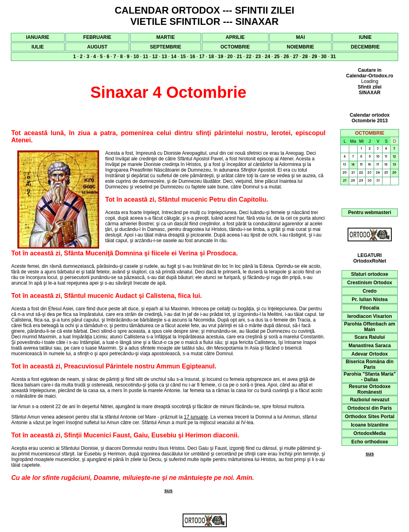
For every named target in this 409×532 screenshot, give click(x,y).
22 (249, 57)
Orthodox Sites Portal (369, 417)
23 (258, 57)
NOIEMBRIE (301, 47)
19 (221, 57)
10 (136, 57)
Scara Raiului (370, 337)
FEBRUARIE (97, 37)
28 (305, 57)
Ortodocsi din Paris (370, 408)
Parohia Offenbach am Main (369, 327)
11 (145, 57)
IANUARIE (38, 37)
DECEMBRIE (365, 47)
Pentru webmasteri (369, 212)
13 (164, 57)
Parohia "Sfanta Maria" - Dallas (370, 377)
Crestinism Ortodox (370, 283)
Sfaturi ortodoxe (370, 274)
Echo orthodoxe (369, 442)
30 (324, 57)
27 (296, 57)
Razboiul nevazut (370, 400)
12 (155, 57)
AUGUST (97, 47)
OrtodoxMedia (370, 433)
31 (333, 57)
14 (174, 57)
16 (192, 57)
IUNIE (365, 37)
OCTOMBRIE (235, 47)
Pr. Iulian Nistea (369, 299)
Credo (370, 291)
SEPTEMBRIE (165, 47)
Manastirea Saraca (369, 346)
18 (211, 57)
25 (277, 57)
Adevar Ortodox (370, 354)
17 (202, 57)
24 (268, 57)
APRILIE (235, 37)
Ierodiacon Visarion (369, 316)
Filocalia (370, 308)
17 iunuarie (196, 417)
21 (239, 57)
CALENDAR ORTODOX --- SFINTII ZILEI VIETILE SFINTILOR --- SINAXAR (205, 16)
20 (230, 57)
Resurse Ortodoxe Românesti (370, 389)
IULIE (38, 47)
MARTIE (165, 37)
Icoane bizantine (369, 425)
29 (314, 57)
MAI (301, 37)
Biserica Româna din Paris (370, 364)
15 (183, 57)
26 (286, 57)
